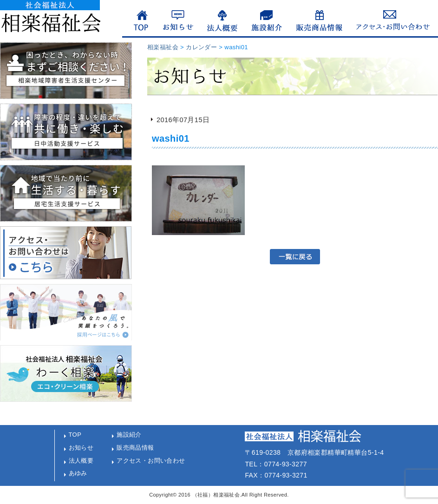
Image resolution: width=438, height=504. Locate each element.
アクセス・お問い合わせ (151, 461)
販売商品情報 (135, 448)
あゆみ (78, 473)
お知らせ (81, 448)
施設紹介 (129, 435)
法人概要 (81, 461)
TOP (75, 435)
